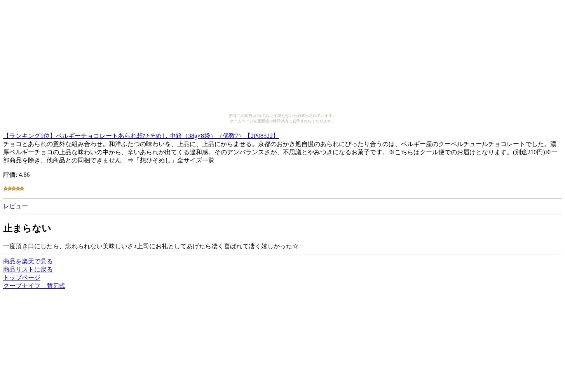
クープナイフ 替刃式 (34, 286)
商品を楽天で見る (28, 261)
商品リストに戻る (28, 269)
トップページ (22, 278)
